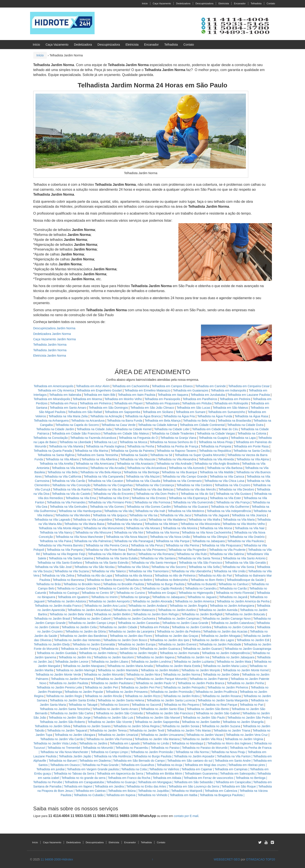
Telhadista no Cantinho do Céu (119, 588)
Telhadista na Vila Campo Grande (185, 477)
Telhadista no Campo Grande (77, 588)
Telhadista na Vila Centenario (182, 481)
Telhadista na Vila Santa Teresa (199, 558)
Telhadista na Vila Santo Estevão (107, 563)
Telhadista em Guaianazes (191, 390)
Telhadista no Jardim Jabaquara (233, 657)
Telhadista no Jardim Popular (84, 692)
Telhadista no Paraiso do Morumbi (205, 748)
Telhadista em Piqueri (128, 403)
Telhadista (256, 3)
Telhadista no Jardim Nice (143, 675)
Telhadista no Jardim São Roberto (62, 722)
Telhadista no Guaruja (121, 782)
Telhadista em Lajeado (125, 743)
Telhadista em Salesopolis (238, 774)
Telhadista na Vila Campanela (103, 477)
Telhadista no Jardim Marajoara (84, 666)
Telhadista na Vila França (233, 502)
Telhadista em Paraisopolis (162, 399)
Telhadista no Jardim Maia (234, 662)
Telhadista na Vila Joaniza (249, 515)
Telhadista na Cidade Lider (172, 429)
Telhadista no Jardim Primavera (127, 692)
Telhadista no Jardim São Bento (208, 709)
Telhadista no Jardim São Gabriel (218, 713)
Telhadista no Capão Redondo (162, 588)
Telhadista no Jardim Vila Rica (202, 739)
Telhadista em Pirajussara (162, 403)
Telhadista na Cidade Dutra (246, 425)
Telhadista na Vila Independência (229, 511)
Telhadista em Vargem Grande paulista (93, 769)
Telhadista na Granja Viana (178, 438)
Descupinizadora (204, 3)
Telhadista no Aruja (169, 765)
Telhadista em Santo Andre (233, 761)
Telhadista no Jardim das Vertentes (77, 640)
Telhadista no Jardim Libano (110, 662)
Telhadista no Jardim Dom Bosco (125, 640)
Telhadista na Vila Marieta (66, 446)
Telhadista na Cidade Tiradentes (173, 433)
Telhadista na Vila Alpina (253, 459)
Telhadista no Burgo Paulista (165, 584)
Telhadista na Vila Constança (155, 485)
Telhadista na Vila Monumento (103, 528)
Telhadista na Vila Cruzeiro (233, 485)
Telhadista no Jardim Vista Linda (55, 743)
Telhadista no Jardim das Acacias (225, 631)
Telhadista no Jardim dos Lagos (213, 640)
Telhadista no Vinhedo (153, 795)
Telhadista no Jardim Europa (136, 644)
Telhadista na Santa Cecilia (252, 451)
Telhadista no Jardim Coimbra (191, 627)
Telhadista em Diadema (95, 761)
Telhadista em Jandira (109, 786)
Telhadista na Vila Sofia (204, 567)
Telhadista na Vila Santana (158, 558)
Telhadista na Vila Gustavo (234, 494)
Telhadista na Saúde (134, 455)
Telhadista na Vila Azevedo (187, 468)
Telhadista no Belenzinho (171, 580)
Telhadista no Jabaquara (168, 597)
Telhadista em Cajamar (197, 769)
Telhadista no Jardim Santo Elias (162, 709)
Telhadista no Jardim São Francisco (169, 713)
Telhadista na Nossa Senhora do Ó (173, 442)
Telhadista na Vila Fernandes (66, 502)
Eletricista (224, 3)
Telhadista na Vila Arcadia (108, 468)
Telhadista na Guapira (213, 438)
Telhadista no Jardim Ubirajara (75, 735)
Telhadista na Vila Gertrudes (69, 507)
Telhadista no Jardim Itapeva (155, 657)
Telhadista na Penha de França (178, 446)
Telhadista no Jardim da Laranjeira (131, 631)
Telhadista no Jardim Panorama (72, 679)
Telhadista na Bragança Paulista (221, 795)
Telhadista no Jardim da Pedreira (179, 631)
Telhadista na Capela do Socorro (77, 425)
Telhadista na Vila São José (53, 567)
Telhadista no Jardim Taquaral (67, 730)
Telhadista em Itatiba (184, 795)
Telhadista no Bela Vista (199, 421)
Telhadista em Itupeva (121, 795)
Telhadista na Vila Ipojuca (110, 515)
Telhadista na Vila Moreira (180, 528)
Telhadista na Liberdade (76, 442)
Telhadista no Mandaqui (187, 743)
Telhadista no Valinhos (164, 769)
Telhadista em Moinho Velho (123, 399)
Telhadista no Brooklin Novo (82, 584)
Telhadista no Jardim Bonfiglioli (202, 614)
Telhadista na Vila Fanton (234, 756)
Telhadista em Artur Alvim (93, 386)
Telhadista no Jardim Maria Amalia (130, 666)
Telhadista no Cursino (131, 593)
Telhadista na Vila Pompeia (65, 550)
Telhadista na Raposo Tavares (176, 451)
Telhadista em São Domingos (108, 408)
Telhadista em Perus (64, 403)
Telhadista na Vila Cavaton (106, 481)
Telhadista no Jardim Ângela (188, 606)
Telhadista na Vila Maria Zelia (68, 416)
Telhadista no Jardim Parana (115, 679)
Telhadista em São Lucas (193, 408)
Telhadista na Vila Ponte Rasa (105, 550)
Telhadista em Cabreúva (221, 791)
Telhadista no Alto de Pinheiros (175, 576)
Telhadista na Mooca (133, 442)
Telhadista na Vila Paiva (55, 541)
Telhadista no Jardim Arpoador (194, 756)
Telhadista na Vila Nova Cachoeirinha (206, 532)
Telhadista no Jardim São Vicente (110, 722)
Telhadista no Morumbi (98, 748)
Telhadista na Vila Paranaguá (134, 541)
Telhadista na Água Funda (215, 416)
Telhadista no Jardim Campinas (179, 619)
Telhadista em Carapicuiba (233, 782)
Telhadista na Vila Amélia (57, 464)
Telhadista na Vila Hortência (112, 756)
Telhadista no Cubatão (89, 795)
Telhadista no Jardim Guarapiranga (248, 649)
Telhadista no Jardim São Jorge (70, 718)
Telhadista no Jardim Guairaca (160, 649)
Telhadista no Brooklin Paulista (123, 584)
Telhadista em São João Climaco (152, 408)
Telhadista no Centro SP (97, 593)
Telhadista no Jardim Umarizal (118, 735)
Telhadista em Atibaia (167, 778)
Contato (271, 3)
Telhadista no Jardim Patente (209, 679)
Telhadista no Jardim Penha (245, 683)
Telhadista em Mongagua (155, 782)
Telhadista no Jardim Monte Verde (58, 675)
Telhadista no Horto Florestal (235, 593)
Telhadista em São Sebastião (193, 782)
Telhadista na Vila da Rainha (72, 489)
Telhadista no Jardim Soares (92, 726)
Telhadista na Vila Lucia (130, 520)
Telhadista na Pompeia (216, 446)
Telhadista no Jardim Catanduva (232, 623)
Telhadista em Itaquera (173, 395)
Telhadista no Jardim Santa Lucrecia (171, 700)
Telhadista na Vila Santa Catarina (71, 558)
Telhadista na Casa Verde (118, 425)
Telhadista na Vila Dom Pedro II (157, 494)
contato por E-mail (186, 816)
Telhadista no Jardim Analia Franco (58, 606)
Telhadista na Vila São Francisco (201, 563)
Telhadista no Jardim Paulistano (112, 683)
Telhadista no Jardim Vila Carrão (62, 739)
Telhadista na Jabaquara (208, 541)
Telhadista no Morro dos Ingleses (229, 743)
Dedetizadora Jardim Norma (52, 334)
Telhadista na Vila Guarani (191, 507)
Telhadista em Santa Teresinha (97, 455)
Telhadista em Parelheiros (200, 399)
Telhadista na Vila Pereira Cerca (107, 545)
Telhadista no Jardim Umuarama (162, 735)
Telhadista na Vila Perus (147, 545)
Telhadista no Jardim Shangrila (243, 722)
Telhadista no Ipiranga (135, 597)
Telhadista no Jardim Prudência (216, 692)
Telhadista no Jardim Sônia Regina (136, 726)
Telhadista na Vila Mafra (205, 520)
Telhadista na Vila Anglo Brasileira (217, 464)
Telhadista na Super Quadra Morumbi (200, 455)
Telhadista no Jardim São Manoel (158, 718)
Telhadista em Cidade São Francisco (77, 433)
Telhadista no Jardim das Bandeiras (83, 636)
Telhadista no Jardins (93, 743)
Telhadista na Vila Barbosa (225, 468)
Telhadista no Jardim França (80, 649)
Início (145, 3)
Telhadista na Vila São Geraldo (245, 563)
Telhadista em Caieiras (90, 791)
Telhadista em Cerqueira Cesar (249, 386)
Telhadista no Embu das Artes (146, 786)
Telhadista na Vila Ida (118, 511)
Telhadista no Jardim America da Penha (243, 601)
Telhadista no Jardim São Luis (113, 718)
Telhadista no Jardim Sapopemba (157, 722)
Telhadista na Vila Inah (150, 511)
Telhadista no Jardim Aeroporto (109, 601)
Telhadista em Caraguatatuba (84, 782)
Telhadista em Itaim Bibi (100, 395)
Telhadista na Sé (161, 455)
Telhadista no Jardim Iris (75, 657)
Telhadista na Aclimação (106, 416)
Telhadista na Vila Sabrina (227, 554)
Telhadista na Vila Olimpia (210, 537)
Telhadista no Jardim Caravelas (139, 623)
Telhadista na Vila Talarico (108, 571)
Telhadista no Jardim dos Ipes (169, 640)
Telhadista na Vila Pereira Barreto (61, 545)
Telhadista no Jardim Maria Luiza (225, 666)
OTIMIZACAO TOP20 (261, 859)
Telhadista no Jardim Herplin (138, 653)
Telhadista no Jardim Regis (64, 696)
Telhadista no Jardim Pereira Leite (59, 687)
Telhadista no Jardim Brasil (52, 619)
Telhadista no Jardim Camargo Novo (226, 619)
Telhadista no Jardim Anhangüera (232, 606)
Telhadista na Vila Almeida (217, 459)
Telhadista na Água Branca (143, 416)
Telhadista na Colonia (252, 433)
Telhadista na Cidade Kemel (133, 429)
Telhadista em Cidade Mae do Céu (216, 429)
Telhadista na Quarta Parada (53, 451)
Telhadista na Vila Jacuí (176, 515)
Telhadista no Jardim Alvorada (152, 601)
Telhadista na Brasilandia (234, 421)
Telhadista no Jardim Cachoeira (134, 619)
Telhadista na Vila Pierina (182, 545)
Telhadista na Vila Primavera (147, 550)
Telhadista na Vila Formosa (152, 502)
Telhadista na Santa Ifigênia (57, 455)
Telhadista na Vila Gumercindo (193, 502)
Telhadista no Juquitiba (153, 791)
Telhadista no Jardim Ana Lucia (105, 606)
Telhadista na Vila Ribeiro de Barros (112, 554)
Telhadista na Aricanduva (88, 421)
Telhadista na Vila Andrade (174, 464)
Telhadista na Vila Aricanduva (147, 468)
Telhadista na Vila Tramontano (149, 571)
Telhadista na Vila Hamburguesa (80, 511)
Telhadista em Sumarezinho (227, 412)
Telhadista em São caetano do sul (190, 761)
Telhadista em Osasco (65, 765)
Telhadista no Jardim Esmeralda (94, 644)
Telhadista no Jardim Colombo (234, 627)
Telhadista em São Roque (239, 786)
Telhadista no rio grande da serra (84, 778)
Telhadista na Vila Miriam (161, 524)
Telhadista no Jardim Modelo (160, 670)
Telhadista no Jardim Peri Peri (141, 687)
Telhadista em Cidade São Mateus (126, 433)
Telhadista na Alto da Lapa (94, 576)
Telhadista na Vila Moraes (143, 528)
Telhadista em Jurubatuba (208, 395)
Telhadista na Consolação (51, 438)
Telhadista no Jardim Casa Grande (185, 623)
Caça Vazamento (162, 3)
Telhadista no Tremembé (64, 748)
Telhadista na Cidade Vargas (216, 433)
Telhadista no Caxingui (64, 593)
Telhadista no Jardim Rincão (103, 696)
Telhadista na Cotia (134, 769)
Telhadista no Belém (139, 580)
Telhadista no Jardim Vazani (205, 735)
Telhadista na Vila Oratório (247, 537)
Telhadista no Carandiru (201, 588)
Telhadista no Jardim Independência (226, 653)
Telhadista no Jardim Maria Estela (178, 666)
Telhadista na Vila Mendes (73, 515)
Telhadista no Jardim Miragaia (221, 636)
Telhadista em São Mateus (231, 408)
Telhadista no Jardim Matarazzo (134, 610)
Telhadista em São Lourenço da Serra (194, 786)
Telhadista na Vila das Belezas (153, 489)
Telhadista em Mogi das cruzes (205, 765)
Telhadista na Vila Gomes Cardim (149, 507)
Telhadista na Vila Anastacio (135, 464)
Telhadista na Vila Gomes (107, 507)
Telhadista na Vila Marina (91, 451)
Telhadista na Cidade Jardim (55, 429)
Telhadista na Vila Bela (62, 472)
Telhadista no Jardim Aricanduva (89, 610)
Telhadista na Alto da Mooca (133, 576)
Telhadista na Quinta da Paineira (132, 451)
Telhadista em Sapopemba (123, 412)
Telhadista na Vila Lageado (52, 520)
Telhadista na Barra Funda (125, 421)
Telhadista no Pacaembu (132, 748)
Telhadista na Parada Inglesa (106, 446)
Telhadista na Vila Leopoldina (92, 520)
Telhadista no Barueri (63, 761)
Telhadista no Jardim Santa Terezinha (65, 709)
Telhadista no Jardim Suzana (221, 726)
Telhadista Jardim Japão (75, 756)
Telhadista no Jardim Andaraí (148, 606)
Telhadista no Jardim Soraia (181, 726)
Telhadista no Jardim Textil (147, 730)
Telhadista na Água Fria (179, 416)
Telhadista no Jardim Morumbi (103, 675)
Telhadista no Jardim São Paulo (204, 718)
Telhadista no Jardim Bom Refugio (156, 614)
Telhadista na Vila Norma (162, 532)
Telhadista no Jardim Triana (232, 730)
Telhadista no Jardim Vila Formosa (109, 739)
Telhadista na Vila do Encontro (113, 494)
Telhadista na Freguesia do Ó (138, 438)
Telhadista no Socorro (114, 705)
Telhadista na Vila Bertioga (141, 472)
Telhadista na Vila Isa (143, 515)
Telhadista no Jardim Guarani (202, 649)
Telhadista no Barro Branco (105, 580)
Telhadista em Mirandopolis (52, 399)
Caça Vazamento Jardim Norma (55, 339)
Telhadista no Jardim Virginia (244, 739)
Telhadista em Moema (87, 399)
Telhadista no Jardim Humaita (179, 653)
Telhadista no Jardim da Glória (85, 631)
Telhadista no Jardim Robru (181, 696)
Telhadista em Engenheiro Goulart (100, 390)
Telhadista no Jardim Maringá (75, 670)
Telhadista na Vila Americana (95, 464)
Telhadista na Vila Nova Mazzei (127, 537)
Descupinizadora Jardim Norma (54, 328)
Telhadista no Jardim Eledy (52, 644)
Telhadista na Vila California (63, 477)
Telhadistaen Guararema (201, 774)
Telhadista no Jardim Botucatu (245, 614)
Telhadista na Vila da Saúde (112, 489)
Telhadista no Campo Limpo (109, 752)
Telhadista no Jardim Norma (182, 675)
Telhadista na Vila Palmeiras (93, 541)
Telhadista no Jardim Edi (253, 640)
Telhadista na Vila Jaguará (212, 515)
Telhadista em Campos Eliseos (172, 386)
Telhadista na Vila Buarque (179, 472)
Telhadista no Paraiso (165, 748)
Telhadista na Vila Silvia (133, 567)
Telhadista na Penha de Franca (251, 748)
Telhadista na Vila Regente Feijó (64, 554)
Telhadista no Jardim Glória (119, 649)
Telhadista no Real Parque (219, 705)
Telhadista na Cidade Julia (95, 429)
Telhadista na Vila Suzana (71, 571)
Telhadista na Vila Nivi (129, 532)
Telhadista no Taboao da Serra (74, 774)
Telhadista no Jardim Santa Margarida (223, 700)
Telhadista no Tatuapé (83, 705)
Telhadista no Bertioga (251, 778)
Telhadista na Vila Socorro (169, 567)
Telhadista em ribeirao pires (247, 765)
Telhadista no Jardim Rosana (221, 696)
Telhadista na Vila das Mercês (196, 489)
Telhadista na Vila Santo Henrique (154, 563)
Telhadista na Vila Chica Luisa (225, 481)
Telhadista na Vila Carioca (227, 477)
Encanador (240, 3)
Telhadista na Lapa (243, 438)
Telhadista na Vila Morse (216, 528)
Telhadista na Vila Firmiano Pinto (110, 502)
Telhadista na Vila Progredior (188, 550)
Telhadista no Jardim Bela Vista (70, 614)
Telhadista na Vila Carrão (69, 481)
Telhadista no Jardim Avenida (218, 610)
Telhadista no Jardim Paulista (68, 683)
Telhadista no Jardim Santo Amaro (115, 709)
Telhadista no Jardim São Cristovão (119, 713)
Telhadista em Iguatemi (73, 597)
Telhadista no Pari (252, 705)
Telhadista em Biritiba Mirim (164, 774)
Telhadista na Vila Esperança (188, 498)
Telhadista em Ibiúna (122, 791)
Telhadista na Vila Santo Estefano (60, 563)
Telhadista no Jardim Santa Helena (121, 700)
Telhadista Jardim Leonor (72, 662)
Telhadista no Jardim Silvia (53, 726)
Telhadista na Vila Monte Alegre (60, 528)
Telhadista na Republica (215, 451)
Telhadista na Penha (140, 446)
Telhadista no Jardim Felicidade (220, 644)
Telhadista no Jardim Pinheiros (228, 687)
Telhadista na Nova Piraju (228, 752)
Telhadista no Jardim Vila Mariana (157, 739)
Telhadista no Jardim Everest (177, 644)
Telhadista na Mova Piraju (216, 442)
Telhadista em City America (56, 390)
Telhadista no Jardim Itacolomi (113, 657)
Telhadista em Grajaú (162, 593)
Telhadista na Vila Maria (239, 520)
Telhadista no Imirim (104, 597)
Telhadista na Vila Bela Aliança (101, 472)
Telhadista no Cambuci (234, 584)
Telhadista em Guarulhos (138, 765)
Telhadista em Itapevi (78, 786)
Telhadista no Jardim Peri (101, 687)
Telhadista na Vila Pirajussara (221, 545)
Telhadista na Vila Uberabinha (191, 571)
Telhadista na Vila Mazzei (143, 477)
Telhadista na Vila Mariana (124, 524)
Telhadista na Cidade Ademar (158, 425)
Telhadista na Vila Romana (156, 554)
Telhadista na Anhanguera (51, 421)
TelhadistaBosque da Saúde (245, 580)
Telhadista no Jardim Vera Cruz (247, 735)
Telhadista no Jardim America (194, 601)
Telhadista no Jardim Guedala (56, 653)
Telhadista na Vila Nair (250, 528)
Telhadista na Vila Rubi (192, 554)
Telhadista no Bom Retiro (207, 580)
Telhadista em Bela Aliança (163, 421)
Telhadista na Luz (105, 442)
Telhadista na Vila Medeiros (186, 511)
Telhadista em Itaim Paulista (137, 395)
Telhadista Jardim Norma (50, 345)
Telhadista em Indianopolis (229, 390)
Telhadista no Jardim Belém (112, 614)
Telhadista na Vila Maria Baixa (84, 524)
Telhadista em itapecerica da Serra (120, 774)
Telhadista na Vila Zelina (58, 576)
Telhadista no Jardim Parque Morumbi (161, 679)
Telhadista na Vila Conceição (71, 485)
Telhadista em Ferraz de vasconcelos (208, 778)
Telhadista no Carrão (233, 588)
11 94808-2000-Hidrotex (57, 859)
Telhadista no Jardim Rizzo (143, 696)
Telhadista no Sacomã (146, 705)
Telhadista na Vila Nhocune (93, 532)
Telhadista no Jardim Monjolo (201, 670)
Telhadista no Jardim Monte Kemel (246, 670)
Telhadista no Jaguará (202, 597)
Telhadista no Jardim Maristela (118, 670)
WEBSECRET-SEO (227, 859)
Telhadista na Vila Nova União (170, 537)
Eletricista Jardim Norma (50, 356)
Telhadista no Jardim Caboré (92, 619)
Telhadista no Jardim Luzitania (194, 662)
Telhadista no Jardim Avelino (177, 610)
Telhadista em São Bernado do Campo (139, 761)
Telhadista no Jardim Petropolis (184, 687)
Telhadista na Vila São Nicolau (94, 567)
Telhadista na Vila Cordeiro (194, 485)
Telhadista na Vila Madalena (167, 520)
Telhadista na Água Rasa (252, 416)
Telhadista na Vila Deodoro (236, 489)
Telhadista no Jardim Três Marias (189, 730)
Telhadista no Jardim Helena (98, 653)
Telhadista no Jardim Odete (221, 675)
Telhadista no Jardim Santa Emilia (72, 700)
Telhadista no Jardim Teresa (108, 730)
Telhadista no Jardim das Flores (131, 636)
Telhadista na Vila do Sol (197, 494)
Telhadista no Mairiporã (187, 791)
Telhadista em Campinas (231, 769)
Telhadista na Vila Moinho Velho (244, 524)
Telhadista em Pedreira (235, 399)
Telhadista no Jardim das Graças (176, 636)
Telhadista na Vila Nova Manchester (79, 537)
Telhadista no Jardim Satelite (201, 722)
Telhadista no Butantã (202, 584)
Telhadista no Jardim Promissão (171, 692)
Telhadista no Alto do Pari (215, 576)
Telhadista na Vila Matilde (217, 472)
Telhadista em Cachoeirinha (131, 386)
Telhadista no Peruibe (48, 782)
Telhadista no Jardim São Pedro (248, 718)
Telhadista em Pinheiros (96, 403)
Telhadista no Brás (48, 584)
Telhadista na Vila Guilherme (230, 507)
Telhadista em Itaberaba (65, 395)
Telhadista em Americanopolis (54, 386)
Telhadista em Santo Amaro (68, 408)
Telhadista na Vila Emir (114, 498)
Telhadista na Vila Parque (173, 541)
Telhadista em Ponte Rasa (251, 446)
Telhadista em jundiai (51, 769)
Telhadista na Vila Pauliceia (245, 541)
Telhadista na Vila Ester (225, 498)
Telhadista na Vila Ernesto (149, 498)
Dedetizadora (183, 3)
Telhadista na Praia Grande (100, 765)
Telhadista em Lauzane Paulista (249, 395)
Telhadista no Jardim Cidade (118, 627)
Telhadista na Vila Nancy (56, 532)
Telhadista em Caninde (210, 386)
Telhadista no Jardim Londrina (151, 662)
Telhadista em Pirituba (197, 403)
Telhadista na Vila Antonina (70, 468)
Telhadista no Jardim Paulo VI (155, 683)
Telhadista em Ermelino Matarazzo (148, 390)
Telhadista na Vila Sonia (238, 567)
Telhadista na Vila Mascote (138, 459)
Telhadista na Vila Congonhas (113, 485)
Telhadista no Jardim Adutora (67, 601)
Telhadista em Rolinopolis (231, 403)
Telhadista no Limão (156, 743)
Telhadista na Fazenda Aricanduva (93, 438)
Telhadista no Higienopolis (196, 593)
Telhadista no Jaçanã (233, 597)
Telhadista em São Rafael (85, 412)
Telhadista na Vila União (230, 571)
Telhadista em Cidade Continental (203, 425)
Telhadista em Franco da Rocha (129, 778)
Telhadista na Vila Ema (81, 498)
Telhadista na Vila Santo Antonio (244, 558)
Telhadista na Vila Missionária (200, 524)
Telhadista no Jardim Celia (79, 627)
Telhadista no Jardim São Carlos (72, 713)
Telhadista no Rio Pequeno (182, 705)
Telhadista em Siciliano (158, 412)
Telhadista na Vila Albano (62, 459)
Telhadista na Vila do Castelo (71, 494)
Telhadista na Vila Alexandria (177, 459)
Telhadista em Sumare (191, 412)
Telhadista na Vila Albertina (100, 459)
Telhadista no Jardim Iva (193, 657)
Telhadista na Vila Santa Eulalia (117, 558)
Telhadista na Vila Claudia (143, 481)
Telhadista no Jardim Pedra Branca (201, 683)
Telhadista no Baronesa (68, 580)
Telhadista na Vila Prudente (227, 550)
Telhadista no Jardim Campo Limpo (92, 623)
